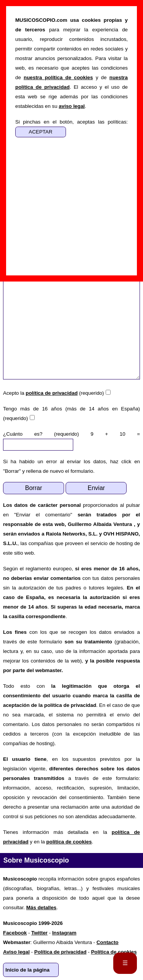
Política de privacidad (60, 952)
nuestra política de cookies (58, 77)
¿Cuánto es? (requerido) (41, 434)
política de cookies (69, 842)
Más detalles (41, 908)
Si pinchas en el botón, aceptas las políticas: (71, 122)
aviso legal (72, 106)
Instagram (64, 933)
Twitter (39, 933)
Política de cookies (114, 952)
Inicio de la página (27, 970)
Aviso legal (16, 952)
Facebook (15, 933)
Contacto (108, 942)
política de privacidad (51, 393)
